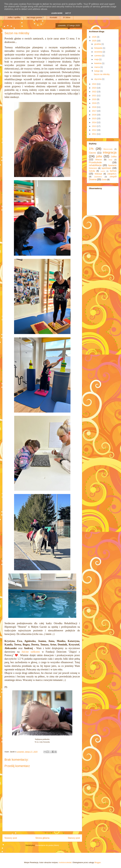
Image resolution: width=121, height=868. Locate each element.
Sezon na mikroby (102, 74)
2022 (94, 92)
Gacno (92, 153)
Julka (114, 157)
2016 (94, 115)
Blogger (98, 862)
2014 (94, 122)
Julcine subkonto (31, 652)
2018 (94, 107)
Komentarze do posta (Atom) (47, 845)
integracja (110, 152)
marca (97, 67)
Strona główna (42, 838)
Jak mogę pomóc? (35, 17)
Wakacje (98, 174)
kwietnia (98, 63)
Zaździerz (98, 177)
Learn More (57, 13)
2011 (94, 134)
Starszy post (74, 838)
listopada (98, 48)
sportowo (106, 168)
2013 (94, 126)
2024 (94, 84)
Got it (68, 13)
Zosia (104, 180)
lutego (97, 71)
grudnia (98, 44)
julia (99, 156)
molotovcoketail (65, 862)
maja (97, 59)
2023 (94, 88)
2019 (94, 103)
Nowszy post (11, 838)
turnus (113, 171)
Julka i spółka (14, 17)
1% (91, 149)
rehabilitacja (95, 165)
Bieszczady (108, 149)
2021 (94, 96)
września (98, 52)
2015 (94, 118)
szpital (103, 171)
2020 (94, 99)
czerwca (98, 56)
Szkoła (92, 171)
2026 (94, 37)
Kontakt (53, 17)
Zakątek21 (112, 174)
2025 (94, 41)
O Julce (67, 17)
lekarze (99, 160)
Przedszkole (95, 162)
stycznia (98, 79)
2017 (94, 111)
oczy (110, 160)
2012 (94, 130)
